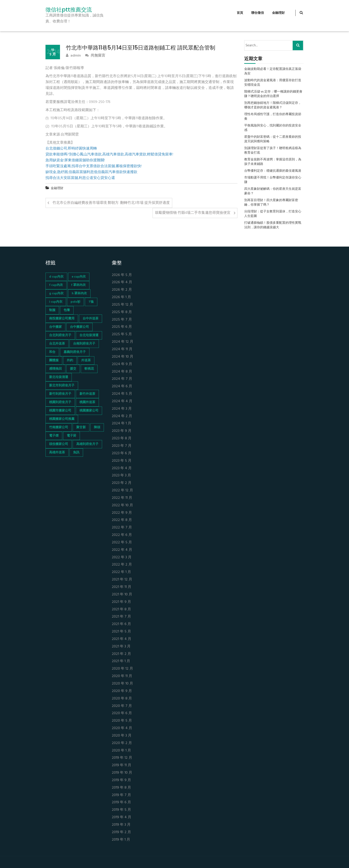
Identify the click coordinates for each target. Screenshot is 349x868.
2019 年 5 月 (121, 810)
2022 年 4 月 (122, 550)
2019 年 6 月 (121, 803)
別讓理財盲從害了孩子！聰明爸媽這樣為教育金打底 (273, 151)
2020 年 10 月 (122, 684)
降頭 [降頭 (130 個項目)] (97, 427)
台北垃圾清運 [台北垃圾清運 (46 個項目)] (89, 335)
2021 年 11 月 (122, 587)
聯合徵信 (258, 13)
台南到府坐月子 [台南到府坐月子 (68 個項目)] (84, 344)
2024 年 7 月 (122, 379)
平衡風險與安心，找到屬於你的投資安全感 (273, 128)
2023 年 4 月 (122, 468)
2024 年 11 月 (122, 349)
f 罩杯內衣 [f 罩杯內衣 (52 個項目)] (78, 285)
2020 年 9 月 (122, 691)
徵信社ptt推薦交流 (69, 10)
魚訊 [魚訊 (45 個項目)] (76, 453)
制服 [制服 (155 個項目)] (52, 310)
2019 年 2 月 (121, 832)
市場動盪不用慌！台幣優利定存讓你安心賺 (273, 180)
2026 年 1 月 (121, 297)
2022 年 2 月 (122, 565)
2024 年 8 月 (122, 372)
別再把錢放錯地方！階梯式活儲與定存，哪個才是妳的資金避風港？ (273, 105)
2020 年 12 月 (122, 669)
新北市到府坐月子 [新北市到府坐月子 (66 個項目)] (62, 386)
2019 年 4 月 (122, 817)
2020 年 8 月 (122, 699)
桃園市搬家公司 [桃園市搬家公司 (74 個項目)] (60, 411)
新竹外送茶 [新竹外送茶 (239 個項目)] (87, 394)
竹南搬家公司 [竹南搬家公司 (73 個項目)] (59, 427)
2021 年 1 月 (121, 661)
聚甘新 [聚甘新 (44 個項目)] (81, 427)
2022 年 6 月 (122, 535)
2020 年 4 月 (122, 728)
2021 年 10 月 (122, 595)
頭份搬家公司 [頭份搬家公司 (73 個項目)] (59, 444)
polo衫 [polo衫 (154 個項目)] (75, 302)
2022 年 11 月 (122, 498)
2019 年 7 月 (121, 795)
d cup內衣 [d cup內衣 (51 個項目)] (56, 277)
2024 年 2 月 (122, 416)
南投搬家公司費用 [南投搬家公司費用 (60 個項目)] (62, 319)
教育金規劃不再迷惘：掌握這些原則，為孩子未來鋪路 (273, 162)
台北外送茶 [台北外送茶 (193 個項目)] (57, 344)
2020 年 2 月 (122, 743)
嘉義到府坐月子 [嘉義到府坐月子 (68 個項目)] (75, 352)
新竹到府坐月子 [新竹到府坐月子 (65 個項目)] (60, 394)
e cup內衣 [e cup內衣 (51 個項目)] (79, 277)
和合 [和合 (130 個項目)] (52, 352)
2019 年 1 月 (121, 840)
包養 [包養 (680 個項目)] (67, 310)
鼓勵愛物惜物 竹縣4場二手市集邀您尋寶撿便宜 (193, 213)
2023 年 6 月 (122, 453)
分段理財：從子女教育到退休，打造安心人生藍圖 (273, 214)
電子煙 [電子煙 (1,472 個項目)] (54, 436)
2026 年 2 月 (122, 290)
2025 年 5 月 (122, 334)
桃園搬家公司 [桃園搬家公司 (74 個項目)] (89, 411)
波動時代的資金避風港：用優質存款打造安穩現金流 (273, 83)
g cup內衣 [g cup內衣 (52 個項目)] (56, 294)
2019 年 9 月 (121, 780)
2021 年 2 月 (121, 654)
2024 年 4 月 (122, 401)
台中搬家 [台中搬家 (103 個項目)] (55, 327)
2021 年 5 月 (121, 632)
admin (73, 56)
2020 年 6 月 (122, 713)
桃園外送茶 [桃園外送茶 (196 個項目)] (87, 402)
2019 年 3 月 (121, 825)
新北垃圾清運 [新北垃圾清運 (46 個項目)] (59, 377)
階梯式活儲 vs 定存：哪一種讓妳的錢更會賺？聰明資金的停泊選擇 (273, 94)
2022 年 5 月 (122, 543)
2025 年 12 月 (122, 305)
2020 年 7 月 (122, 706)
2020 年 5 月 (122, 721)
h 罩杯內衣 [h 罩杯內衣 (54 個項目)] (79, 294)
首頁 (240, 13)
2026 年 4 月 (122, 282)
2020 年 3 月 (122, 736)
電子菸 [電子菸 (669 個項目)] (72, 436)
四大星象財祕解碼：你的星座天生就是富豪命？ (273, 191)
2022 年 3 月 (122, 558)
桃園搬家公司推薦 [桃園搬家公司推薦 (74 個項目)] (62, 419)
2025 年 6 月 (122, 327)
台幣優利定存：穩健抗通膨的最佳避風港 (273, 171)
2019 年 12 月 (122, 758)
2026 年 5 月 (122, 275)
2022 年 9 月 (122, 513)
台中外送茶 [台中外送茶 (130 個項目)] (91, 319)
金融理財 (278, 13)
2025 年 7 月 (122, 320)
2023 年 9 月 (122, 431)
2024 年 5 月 (122, 394)
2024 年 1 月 (122, 424)
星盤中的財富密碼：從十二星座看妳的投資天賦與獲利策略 (273, 139)
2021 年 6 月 (121, 624)
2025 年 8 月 (122, 312)
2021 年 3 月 (121, 647)
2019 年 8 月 (121, 788)
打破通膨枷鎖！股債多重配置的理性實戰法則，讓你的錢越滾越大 (273, 225)
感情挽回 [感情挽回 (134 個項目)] (55, 369)
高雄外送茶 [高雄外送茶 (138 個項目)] (57, 453)
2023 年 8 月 (122, 439)
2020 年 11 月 (122, 676)
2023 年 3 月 (121, 476)
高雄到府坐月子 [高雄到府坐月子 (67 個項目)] (87, 444)
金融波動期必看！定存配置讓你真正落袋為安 (273, 71)
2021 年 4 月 (122, 639)
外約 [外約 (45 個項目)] (70, 360)
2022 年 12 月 (122, 491)
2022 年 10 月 (122, 505)
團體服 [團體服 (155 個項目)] (54, 360)
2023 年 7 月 (122, 446)
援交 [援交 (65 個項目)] (73, 369)
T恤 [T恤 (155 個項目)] (91, 302)
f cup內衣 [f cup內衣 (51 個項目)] (56, 285)
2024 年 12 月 (123, 342)
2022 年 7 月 (122, 528)
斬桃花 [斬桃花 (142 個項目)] (89, 369)
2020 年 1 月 (121, 751)
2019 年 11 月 (122, 765)
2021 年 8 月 (121, 610)
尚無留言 (95, 56)
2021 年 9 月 (121, 602)
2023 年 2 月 (122, 483)
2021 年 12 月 (122, 580)
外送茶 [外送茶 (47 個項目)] (86, 360)
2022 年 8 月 (122, 520)
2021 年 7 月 (121, 617)
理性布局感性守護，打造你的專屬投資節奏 (273, 117)
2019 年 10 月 (122, 773)
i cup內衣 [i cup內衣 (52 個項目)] (56, 302)
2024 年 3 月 (122, 409)
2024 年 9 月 (122, 364)
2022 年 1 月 (121, 572)
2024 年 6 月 (122, 386)
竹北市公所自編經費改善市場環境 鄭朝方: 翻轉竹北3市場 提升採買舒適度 (111, 203)
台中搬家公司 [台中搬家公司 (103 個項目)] (79, 327)
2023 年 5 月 (122, 461)
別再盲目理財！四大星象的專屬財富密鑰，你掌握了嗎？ (271, 203)
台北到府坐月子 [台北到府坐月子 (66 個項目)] (60, 335)
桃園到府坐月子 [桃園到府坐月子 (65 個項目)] (60, 402)
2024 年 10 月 (123, 357)
